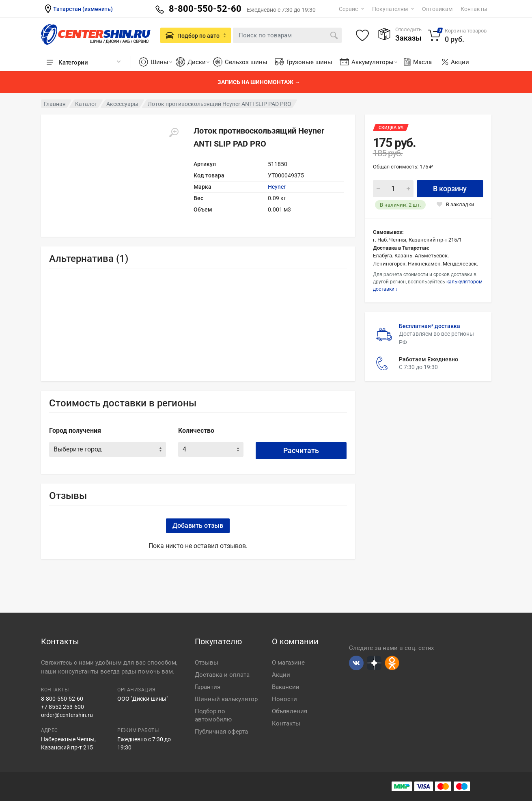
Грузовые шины (309, 62)
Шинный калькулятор (226, 699)
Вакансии (286, 687)
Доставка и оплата (222, 675)
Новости (284, 699)
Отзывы (207, 663)
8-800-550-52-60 (62, 699)
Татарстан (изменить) (83, 9)
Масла (417, 62)
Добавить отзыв (198, 526)
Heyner (277, 187)
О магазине (288, 663)
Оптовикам (437, 9)
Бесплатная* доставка (430, 326)
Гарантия (208, 687)
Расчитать (301, 450)
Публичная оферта (221, 732)
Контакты (474, 9)
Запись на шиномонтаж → (259, 82)
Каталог (86, 104)
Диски (198, 62)
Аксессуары (122, 104)
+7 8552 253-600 (62, 707)
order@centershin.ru (67, 715)
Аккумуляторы (374, 62)
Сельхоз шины (246, 62)
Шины (161, 62)
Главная (55, 104)
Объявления (290, 711)
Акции (460, 62)
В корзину (450, 189)
